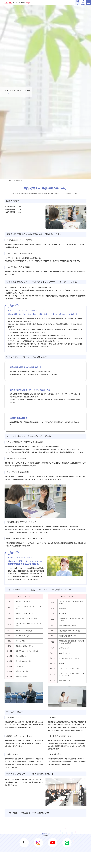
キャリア (11, 180)
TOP (6, 180)
